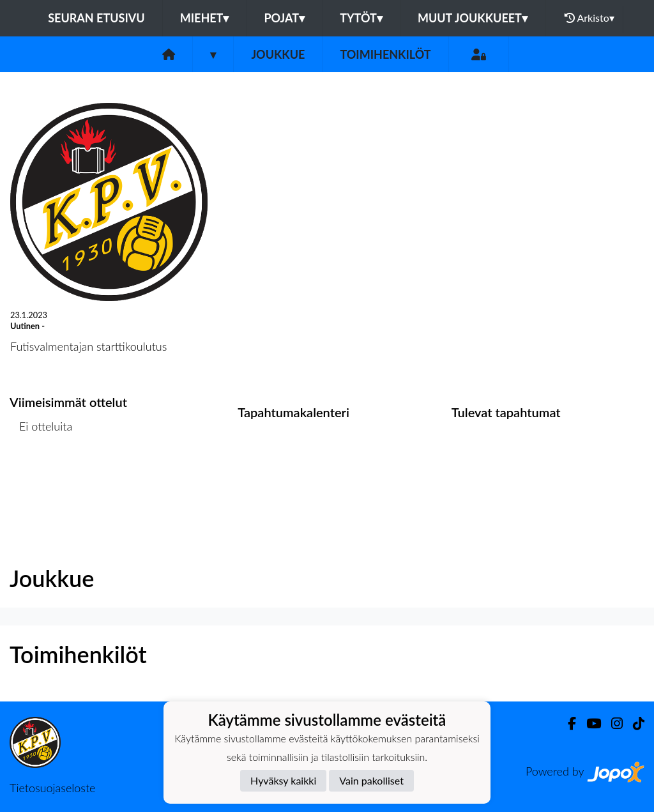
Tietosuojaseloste (52, 788)
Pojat (284, 18)
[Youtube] (589, 724)
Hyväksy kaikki (283, 780)
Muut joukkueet (473, 18)
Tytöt (361, 18)
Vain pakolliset (371, 780)
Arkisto (589, 18)
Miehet (205, 18)
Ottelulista (41, 476)
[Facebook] (567, 724)
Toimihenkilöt (385, 54)
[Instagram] (612, 724)
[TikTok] (634, 724)
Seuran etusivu (96, 18)
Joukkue (278, 54)
